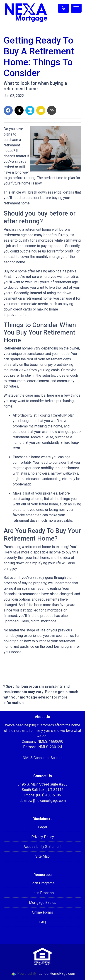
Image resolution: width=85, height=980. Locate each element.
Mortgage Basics (43, 903)
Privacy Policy (43, 837)
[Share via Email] (41, 110)
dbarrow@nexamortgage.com (43, 801)
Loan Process (43, 893)
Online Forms (42, 912)
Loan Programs (42, 883)
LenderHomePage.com (57, 974)
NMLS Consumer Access (43, 758)
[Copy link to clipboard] (52, 110)
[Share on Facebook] (8, 110)
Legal (42, 827)
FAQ (42, 922)
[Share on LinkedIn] (30, 110)
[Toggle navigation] (76, 8)
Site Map (42, 856)
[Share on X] (19, 110)
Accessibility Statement (42, 847)
